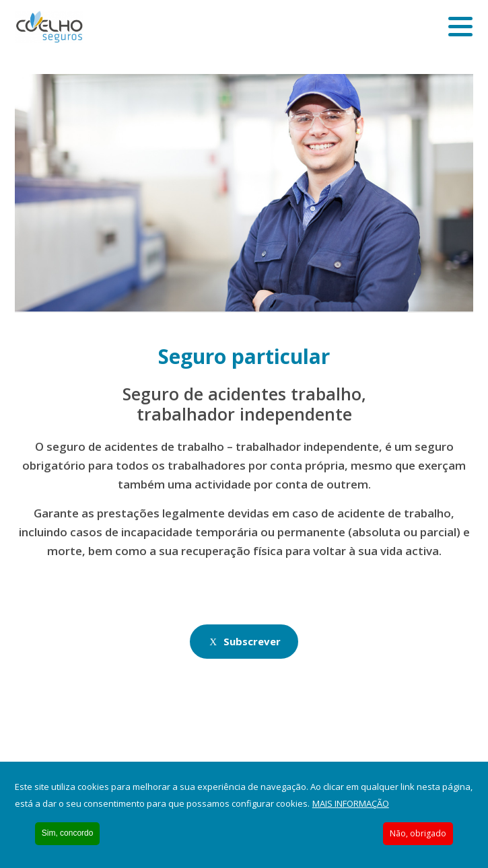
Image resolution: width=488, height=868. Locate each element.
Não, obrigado (418, 833)
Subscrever (252, 641)
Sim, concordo (68, 833)
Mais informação (351, 803)
